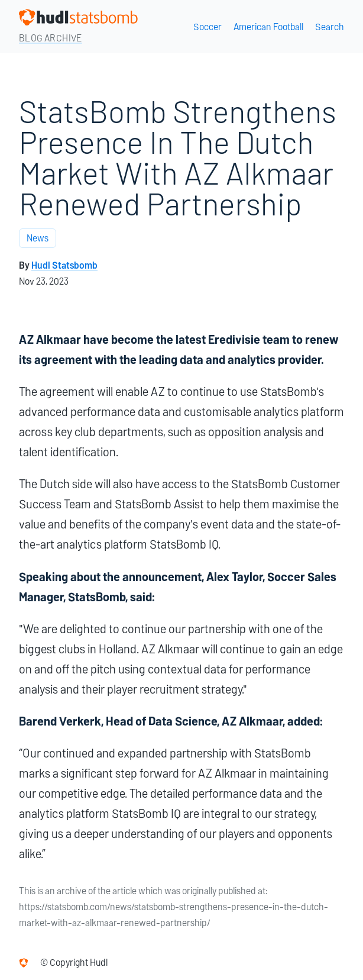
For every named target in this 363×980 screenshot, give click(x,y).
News (38, 238)
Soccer (208, 27)
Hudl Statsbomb (64, 265)
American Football (268, 27)
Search (330, 27)
